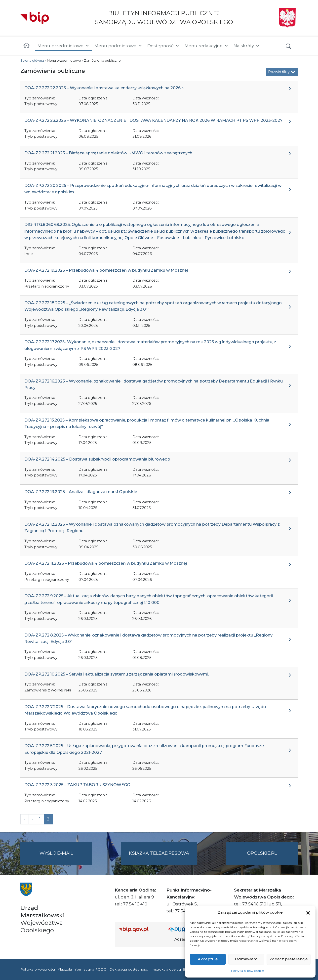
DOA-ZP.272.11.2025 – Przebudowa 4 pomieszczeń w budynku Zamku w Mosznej (106, 563)
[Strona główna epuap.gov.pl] (184, 929)
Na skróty (247, 46)
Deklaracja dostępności (129, 969)
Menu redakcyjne (207, 46)
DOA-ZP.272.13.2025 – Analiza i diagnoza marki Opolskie (81, 492)
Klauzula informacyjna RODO (82, 969)
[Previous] (25, 819)
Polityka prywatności (38, 969)
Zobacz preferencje (289, 959)
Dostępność (163, 46)
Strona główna (32, 61)
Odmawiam (246, 959)
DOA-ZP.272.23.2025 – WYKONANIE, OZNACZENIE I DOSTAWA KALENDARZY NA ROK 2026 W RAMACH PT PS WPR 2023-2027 (153, 120)
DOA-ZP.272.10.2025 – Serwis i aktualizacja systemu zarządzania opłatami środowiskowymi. (117, 674)
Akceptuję (208, 959)
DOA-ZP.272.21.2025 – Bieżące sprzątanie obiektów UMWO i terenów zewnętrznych (108, 153)
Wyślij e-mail (66, 857)
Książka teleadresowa (159, 853)
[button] (308, 912)
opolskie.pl (262, 853)
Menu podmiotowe (118, 46)
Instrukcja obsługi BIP (170, 969)
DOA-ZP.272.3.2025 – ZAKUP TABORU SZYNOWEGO (77, 785)
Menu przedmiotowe (63, 46)
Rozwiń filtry (282, 72)
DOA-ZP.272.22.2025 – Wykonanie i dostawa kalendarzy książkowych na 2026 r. (104, 88)
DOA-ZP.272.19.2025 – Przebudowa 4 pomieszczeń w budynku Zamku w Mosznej (106, 270)
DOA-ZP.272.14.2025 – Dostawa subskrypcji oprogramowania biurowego (97, 459)
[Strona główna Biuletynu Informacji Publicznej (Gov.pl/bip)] (139, 929)
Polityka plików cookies (248, 971)
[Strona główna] (26, 46)
